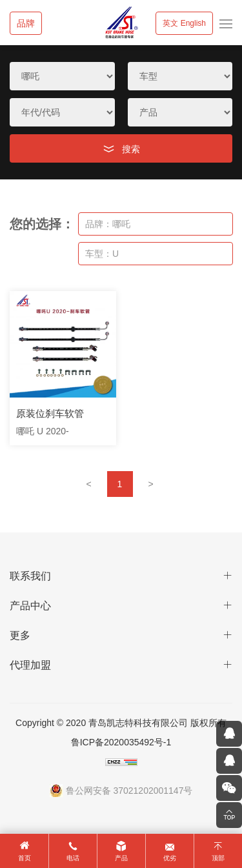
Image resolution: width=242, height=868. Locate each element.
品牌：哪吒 (108, 224)
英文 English (184, 23)
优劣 (170, 858)
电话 (73, 858)
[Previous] (89, 484)
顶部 (218, 858)
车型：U (102, 254)
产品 (121, 858)
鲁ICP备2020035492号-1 (121, 742)
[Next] (151, 484)
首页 (25, 858)
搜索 (131, 149)
